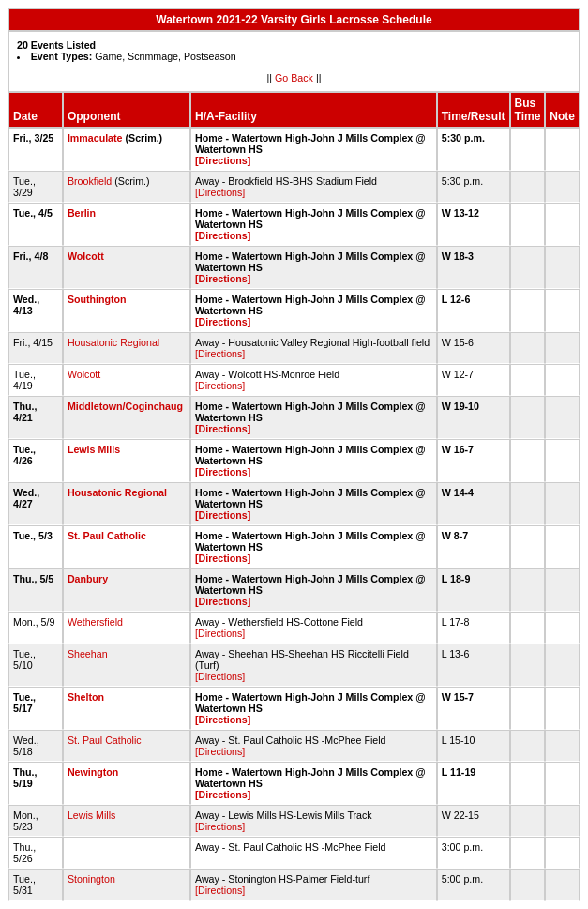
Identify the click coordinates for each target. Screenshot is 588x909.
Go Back (294, 78)
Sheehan (88, 654)
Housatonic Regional (113, 342)
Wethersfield (95, 622)
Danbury (88, 579)
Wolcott (86, 256)
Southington (97, 299)
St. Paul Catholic (107, 536)
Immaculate (95, 138)
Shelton (86, 697)
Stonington (91, 879)
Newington (93, 772)
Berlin (82, 213)
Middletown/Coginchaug (125, 406)
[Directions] (223, 160)
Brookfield (90, 181)
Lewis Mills (94, 449)
